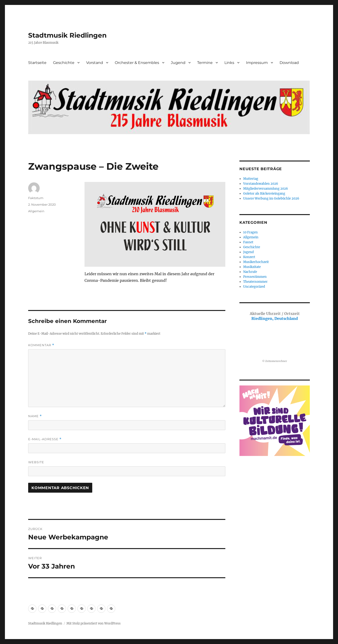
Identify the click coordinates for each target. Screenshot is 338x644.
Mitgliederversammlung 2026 (266, 189)
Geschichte (64, 63)
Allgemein (36, 211)
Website (36, 462)
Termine (205, 63)
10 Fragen (250, 232)
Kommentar (41, 345)
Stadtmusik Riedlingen (67, 35)
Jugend (178, 63)
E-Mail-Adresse (45, 439)
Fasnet (248, 242)
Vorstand (95, 63)
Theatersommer (255, 282)
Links (229, 63)
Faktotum (36, 198)
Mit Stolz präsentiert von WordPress (94, 623)
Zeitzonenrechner (276, 361)
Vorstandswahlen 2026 (261, 184)
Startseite (37, 63)
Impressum (257, 63)
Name (35, 416)
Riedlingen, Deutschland (275, 316)
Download (289, 63)
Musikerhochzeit (256, 262)
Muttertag (251, 179)
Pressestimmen (255, 277)
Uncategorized (254, 287)
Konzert (249, 257)
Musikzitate (252, 267)
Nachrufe (250, 272)
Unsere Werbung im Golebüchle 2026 (271, 198)
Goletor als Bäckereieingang (264, 194)
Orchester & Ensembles (137, 63)
